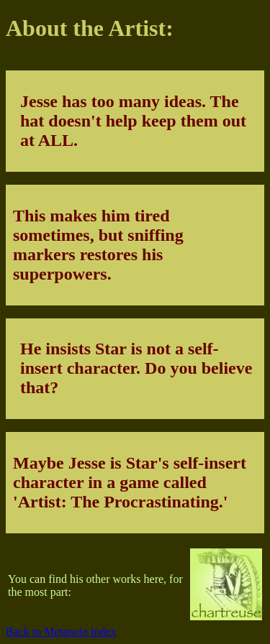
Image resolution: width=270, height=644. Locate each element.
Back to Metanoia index (61, 631)
